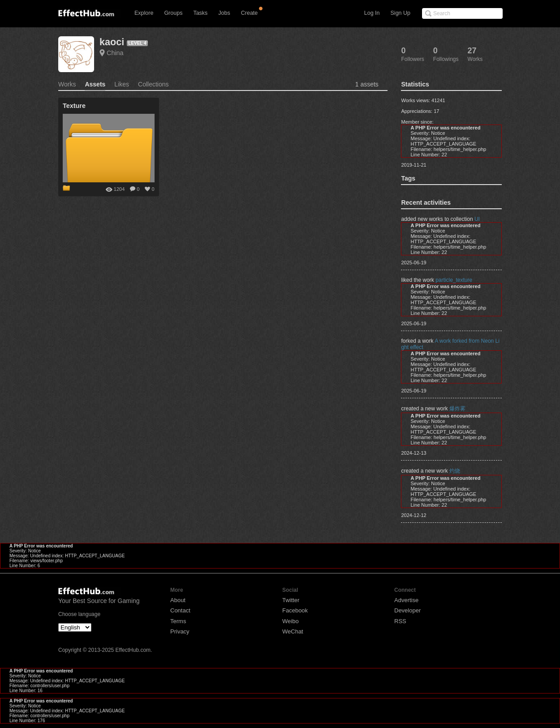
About (178, 600)
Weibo (291, 621)
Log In (372, 13)
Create (250, 13)
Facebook (295, 610)
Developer (407, 610)
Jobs (224, 13)
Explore (144, 13)
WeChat (293, 631)
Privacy (180, 631)
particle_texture (454, 280)
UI (477, 219)
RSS (400, 621)
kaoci (112, 42)
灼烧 (455, 471)
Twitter (291, 600)
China (115, 53)
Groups (173, 13)
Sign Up (401, 13)
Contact (180, 610)
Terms (178, 621)
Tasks (200, 13)
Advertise (406, 600)
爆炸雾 (457, 409)
